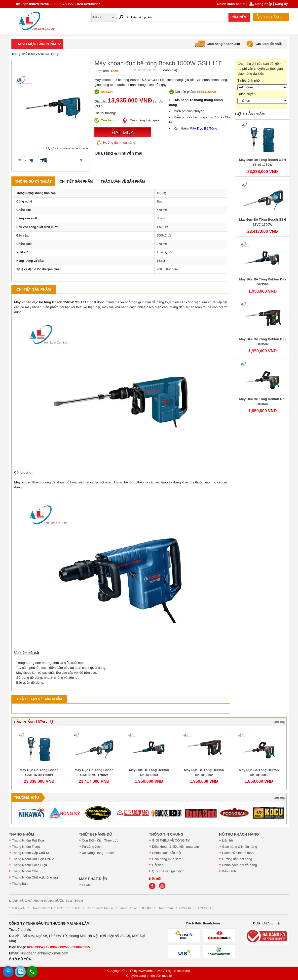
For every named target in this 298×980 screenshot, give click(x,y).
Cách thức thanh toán (238, 853)
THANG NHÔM (21, 834)
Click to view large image (70, 148)
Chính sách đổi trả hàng (239, 865)
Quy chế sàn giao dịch (168, 871)
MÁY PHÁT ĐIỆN (93, 879)
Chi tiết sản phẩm (76, 181)
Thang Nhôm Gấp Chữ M (30, 853)
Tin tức (75, 908)
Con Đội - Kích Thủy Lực (100, 840)
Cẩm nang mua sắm (167, 859)
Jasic (123, 908)
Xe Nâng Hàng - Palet (98, 853)
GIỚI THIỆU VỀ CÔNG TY (171, 840)
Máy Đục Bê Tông (45, 54)
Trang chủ (19, 54)
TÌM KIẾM (239, 17)
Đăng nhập (264, 4)
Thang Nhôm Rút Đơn (28, 840)
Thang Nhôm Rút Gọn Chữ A (33, 859)
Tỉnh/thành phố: (249, 81)
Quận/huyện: (247, 94)
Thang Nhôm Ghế (25, 871)
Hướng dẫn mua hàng (116, 143)
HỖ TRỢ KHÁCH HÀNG (239, 834)
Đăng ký (281, 4)
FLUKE (87, 885)
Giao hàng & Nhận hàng (240, 847)
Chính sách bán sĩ (231, 4)
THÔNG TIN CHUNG (166, 834)
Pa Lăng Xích (92, 847)
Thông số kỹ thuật (33, 181)
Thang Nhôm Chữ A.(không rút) (35, 877)
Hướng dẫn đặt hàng (237, 859)
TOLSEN (204, 908)
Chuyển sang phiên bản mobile (149, 976)
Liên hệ (227, 840)
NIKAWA (18, 908)
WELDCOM (142, 908)
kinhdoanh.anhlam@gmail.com (44, 953)
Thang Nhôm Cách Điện (29, 865)
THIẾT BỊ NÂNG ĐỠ (95, 834)
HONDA (185, 908)
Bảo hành (229, 871)
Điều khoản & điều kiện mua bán (175, 847)
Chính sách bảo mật (167, 853)
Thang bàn (20, 884)
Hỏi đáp (158, 865)
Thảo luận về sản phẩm (123, 181)
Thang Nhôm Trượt (26, 847)
